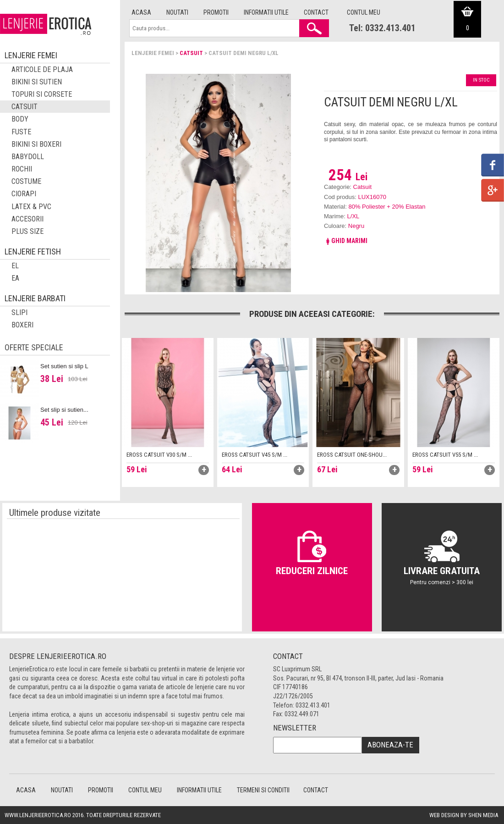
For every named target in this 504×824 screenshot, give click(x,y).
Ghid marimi (346, 241)
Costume (26, 181)
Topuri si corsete (42, 94)
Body (20, 119)
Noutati (177, 12)
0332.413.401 (313, 705)
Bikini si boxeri (36, 144)
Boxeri (22, 325)
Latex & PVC (31, 207)
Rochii (22, 169)
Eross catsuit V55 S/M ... (445, 455)
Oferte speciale (34, 347)
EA (15, 278)
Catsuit (191, 53)
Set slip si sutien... (64, 410)
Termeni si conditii (263, 790)
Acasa (141, 12)
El (15, 266)
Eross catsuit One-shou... (352, 455)
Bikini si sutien (37, 82)
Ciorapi (24, 194)
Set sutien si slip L (64, 366)
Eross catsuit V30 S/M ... (159, 455)
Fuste (21, 132)
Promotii (216, 12)
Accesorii (27, 219)
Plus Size (27, 231)
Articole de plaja (42, 69)
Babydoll (28, 157)
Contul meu (364, 12)
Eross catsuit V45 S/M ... (255, 455)
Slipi (19, 312)
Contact (316, 12)
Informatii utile (266, 12)
